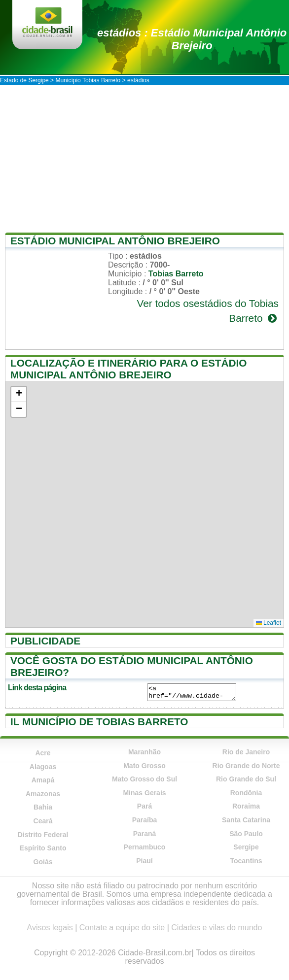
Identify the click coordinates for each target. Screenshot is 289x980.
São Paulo (246, 834)
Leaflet (269, 623)
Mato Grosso (144, 766)
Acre (43, 753)
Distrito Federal (43, 835)
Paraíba (145, 820)
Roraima (246, 806)
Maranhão (144, 752)
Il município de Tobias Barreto (99, 722)
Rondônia (246, 793)
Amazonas (43, 794)
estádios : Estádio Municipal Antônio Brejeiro (192, 39)
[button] (19, 394)
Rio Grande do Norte (246, 766)
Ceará (43, 821)
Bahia (43, 807)
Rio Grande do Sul (246, 779)
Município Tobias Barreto (88, 80)
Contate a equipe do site (122, 928)
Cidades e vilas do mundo (217, 928)
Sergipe (246, 847)
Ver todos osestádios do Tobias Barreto (208, 311)
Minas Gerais (144, 793)
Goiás (43, 862)
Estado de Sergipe (24, 80)
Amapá (43, 780)
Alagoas (43, 767)
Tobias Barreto (176, 274)
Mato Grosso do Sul (144, 779)
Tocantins (246, 861)
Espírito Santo (43, 848)
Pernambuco (145, 847)
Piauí (144, 861)
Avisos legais (50, 928)
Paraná (145, 834)
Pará (144, 806)
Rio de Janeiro (246, 752)
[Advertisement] (144, 159)
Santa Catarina (246, 820)
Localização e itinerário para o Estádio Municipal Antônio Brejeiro (129, 369)
